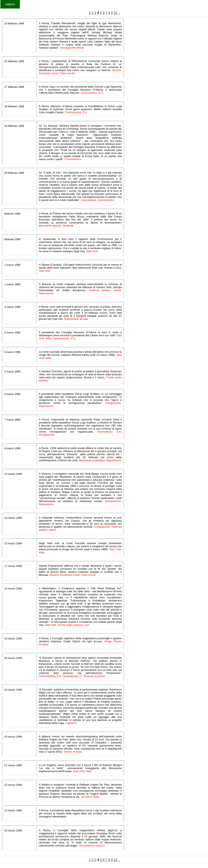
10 (116, 13)
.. (119, 13)
